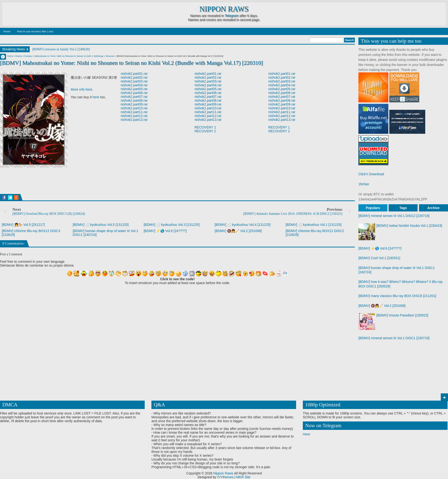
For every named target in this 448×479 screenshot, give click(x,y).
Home (7, 31)
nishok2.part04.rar (134, 85)
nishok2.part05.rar (134, 89)
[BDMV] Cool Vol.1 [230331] (379, 258)
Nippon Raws (224, 9)
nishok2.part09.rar (134, 104)
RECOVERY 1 (205, 127)
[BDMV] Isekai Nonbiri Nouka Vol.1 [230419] (409, 226)
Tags (403, 208)
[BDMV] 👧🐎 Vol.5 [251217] (23, 225)
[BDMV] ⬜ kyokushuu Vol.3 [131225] (172, 225)
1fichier (364, 184)
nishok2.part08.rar (134, 100)
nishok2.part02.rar (134, 77)
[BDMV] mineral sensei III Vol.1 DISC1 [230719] (394, 338)
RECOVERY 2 (205, 131)
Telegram (232, 16)
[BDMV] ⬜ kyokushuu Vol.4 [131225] (243, 225)
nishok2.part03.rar (134, 81)
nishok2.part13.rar (134, 120)
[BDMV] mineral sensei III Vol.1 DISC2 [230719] (394, 216)
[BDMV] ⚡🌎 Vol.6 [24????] (165, 231)
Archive (434, 208)
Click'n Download (371, 174)
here (96, 97)
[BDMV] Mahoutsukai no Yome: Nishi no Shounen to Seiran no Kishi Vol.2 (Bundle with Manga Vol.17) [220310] (132, 63)
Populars (373, 208)
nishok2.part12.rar (134, 116)
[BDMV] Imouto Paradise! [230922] (402, 315)
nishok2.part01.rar (134, 74)
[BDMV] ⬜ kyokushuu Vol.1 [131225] (313, 225)
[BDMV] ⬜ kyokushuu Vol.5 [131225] (101, 225)
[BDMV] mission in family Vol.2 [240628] (61, 49)
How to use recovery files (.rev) (35, 31)
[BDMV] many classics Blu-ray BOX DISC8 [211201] (397, 296)
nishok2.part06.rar (134, 93)
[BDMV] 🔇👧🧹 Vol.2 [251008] (238, 231)
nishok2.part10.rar (134, 108)
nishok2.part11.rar (134, 112)
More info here (81, 89)
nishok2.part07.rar (134, 97)
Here (306, 434)
